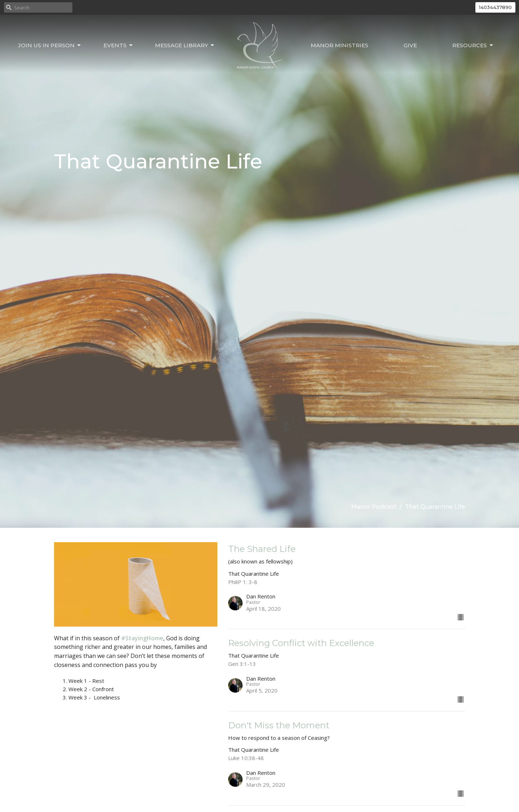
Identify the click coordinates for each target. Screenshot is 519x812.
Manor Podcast (374, 507)
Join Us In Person (50, 45)
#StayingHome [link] (142, 638)
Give (410, 45)
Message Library (185, 45)
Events (119, 45)
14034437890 (495, 7)
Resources (473, 45)
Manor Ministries (340, 45)
